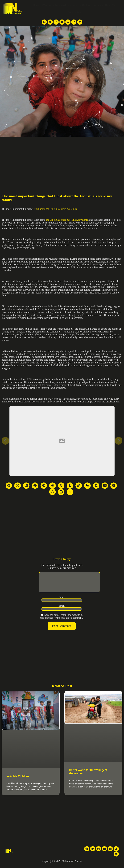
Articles (98, 5)
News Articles (63, 5)
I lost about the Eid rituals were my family (56, 209)
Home (36, 5)
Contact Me (74, 13)
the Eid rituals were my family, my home (67, 220)
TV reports (48, 5)
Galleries (87, 5)
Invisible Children (18, 780)
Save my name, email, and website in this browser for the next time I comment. (62, 620)
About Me (110, 5)
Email (62, 610)
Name (62, 601)
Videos (77, 5)
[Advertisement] (62, 161)
